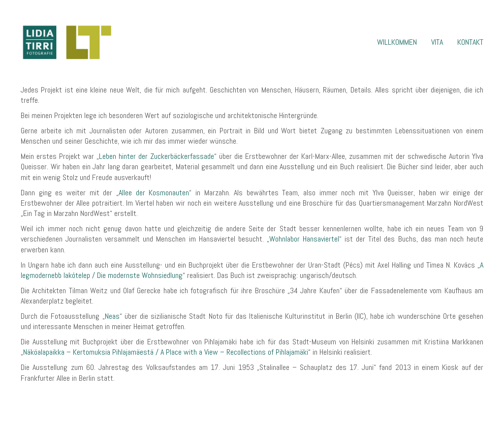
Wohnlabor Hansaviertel (304, 239)
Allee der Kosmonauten (154, 193)
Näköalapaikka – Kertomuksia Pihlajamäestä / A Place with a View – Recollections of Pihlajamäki (166, 352)
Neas (112, 316)
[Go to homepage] (67, 42)
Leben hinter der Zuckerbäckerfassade (157, 156)
